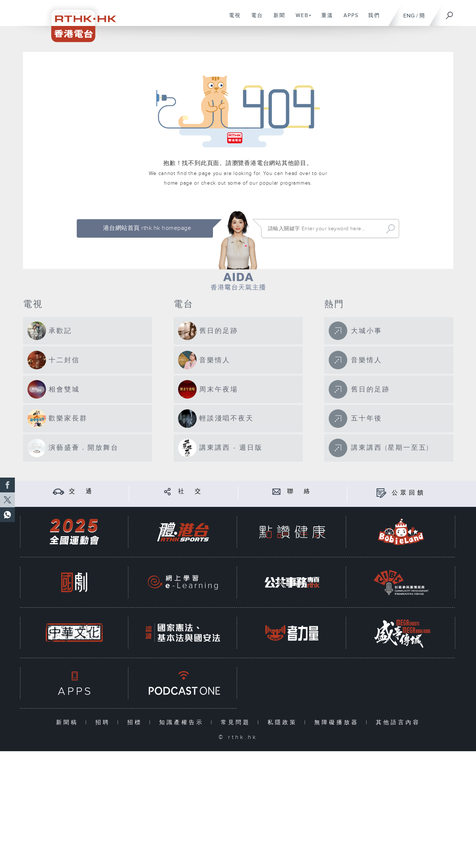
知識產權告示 (183, 722)
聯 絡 (300, 491)
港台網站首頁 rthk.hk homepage (147, 228)
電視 (232, 19)
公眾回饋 (409, 493)
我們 (371, 19)
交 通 (82, 491)
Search (390, 229)
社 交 (191, 491)
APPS (348, 19)
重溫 (324, 19)
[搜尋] (450, 13)
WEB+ (301, 19)
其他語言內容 (398, 722)
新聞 (277, 19)
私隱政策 (284, 722)
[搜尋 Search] (324, 229)
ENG (409, 16)
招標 (136, 722)
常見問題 (237, 722)
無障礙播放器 (338, 722)
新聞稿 (69, 722)
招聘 (104, 722)
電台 (254, 19)
